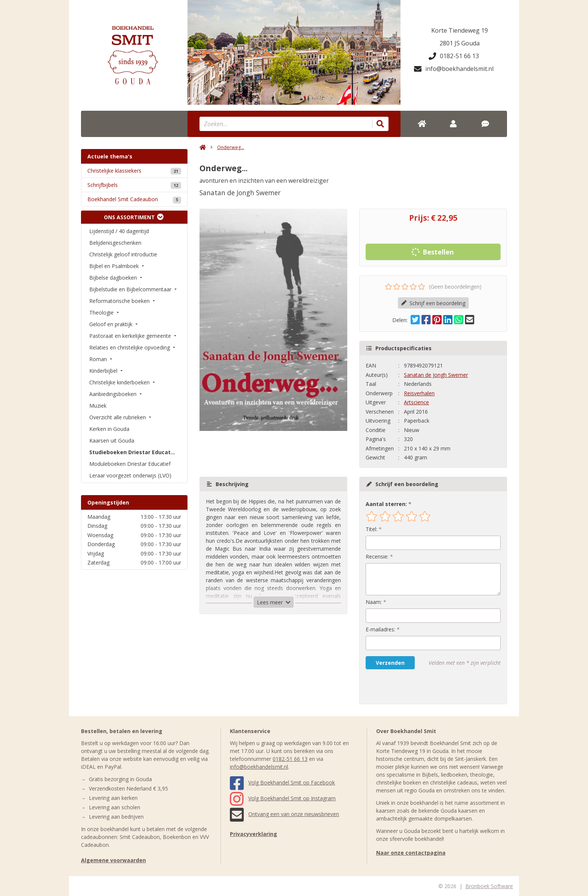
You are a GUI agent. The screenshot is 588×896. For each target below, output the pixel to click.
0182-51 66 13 (454, 56)
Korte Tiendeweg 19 (460, 30)
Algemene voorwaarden (113, 860)
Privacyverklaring (253, 834)
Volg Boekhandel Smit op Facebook (282, 782)
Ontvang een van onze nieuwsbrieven (284, 814)
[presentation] (414, 687)
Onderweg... (231, 147)
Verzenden (390, 663)
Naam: (374, 602)
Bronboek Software (489, 886)
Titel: (371, 529)
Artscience (416, 402)
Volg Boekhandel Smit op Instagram (283, 798)
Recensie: (377, 556)
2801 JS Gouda (460, 43)
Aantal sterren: (386, 504)
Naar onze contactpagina (411, 853)
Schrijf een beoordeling (433, 303)
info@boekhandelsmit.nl (454, 69)
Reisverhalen (419, 393)
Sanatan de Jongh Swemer (436, 375)
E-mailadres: (380, 629)
